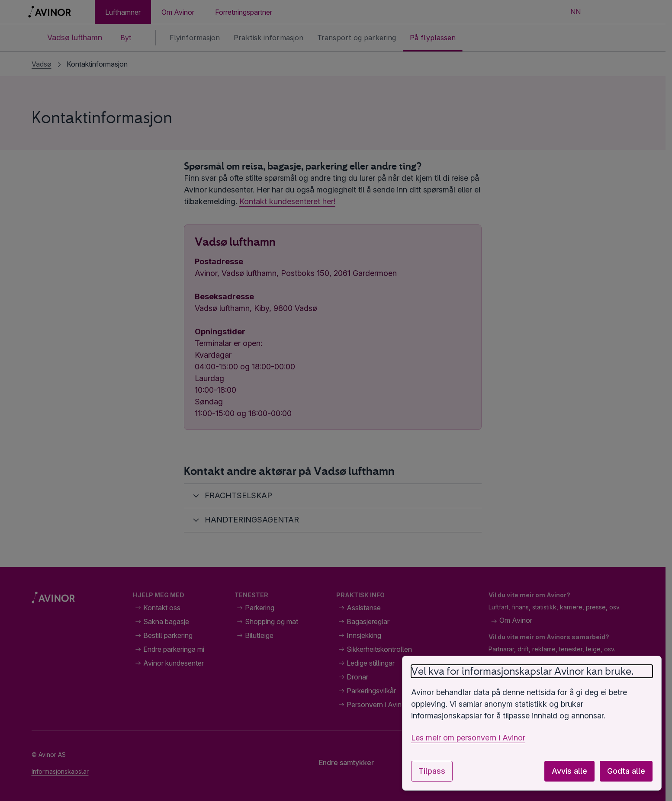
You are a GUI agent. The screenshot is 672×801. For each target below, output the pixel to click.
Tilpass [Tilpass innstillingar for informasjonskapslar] (432, 771)
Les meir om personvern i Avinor (468, 738)
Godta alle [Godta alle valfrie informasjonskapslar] (626, 771)
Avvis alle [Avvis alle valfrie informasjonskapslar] (569, 771)
